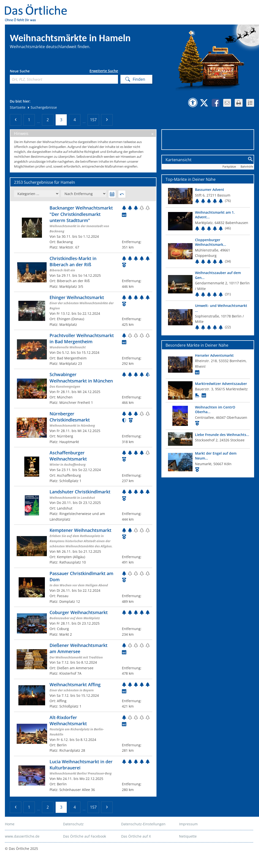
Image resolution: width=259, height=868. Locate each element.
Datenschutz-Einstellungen (143, 824)
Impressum (188, 824)
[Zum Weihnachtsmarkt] (83, 227)
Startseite (18, 107)
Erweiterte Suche (104, 71)
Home (10, 824)
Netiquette (188, 836)
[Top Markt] (208, 196)
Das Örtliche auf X (136, 836)
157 (93, 120)
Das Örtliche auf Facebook (84, 836)
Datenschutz (73, 824)
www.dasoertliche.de (22, 836)
